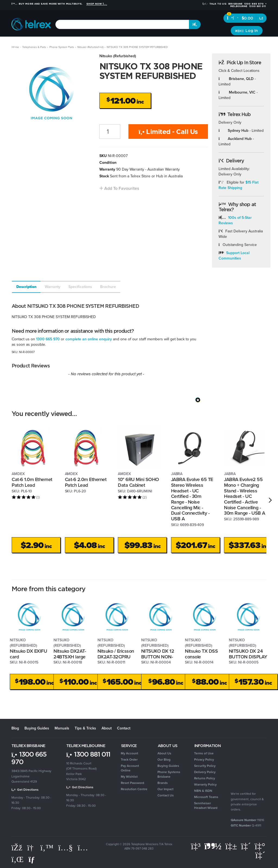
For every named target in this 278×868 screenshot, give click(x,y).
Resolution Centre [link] (134, 789)
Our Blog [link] (164, 760)
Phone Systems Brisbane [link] (169, 774)
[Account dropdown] (247, 31)
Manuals (62, 728)
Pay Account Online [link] (130, 768)
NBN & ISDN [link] (203, 791)
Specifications (80, 287)
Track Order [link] (129, 760)
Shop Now (97, 4)
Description (26, 287)
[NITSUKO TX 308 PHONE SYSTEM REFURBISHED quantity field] (110, 132)
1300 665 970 (48, 339)
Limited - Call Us (168, 132)
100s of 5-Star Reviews (235, 220)
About (107, 728)
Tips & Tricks (85, 728)
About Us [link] (164, 753)
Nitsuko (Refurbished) (118, 56)
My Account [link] (129, 753)
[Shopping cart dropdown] (261, 18)
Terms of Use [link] (204, 753)
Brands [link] (163, 783)
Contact (124, 728)
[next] (270, 500)
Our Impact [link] (165, 789)
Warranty (53, 287)
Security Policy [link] (205, 766)
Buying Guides (37, 728)
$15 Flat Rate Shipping (238, 185)
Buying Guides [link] (168, 766)
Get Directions (25, 790)
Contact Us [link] (166, 795)
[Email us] (33, 859)
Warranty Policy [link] (205, 784)
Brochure (108, 287)
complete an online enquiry (89, 339)
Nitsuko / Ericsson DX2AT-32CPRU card (116, 657)
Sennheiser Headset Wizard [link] (206, 805)
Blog (15, 728)
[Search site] (195, 24)
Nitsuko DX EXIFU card (28, 654)
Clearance (238, 43)
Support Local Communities (234, 256)
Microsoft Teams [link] (206, 797)
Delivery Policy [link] (205, 772)
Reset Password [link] (132, 783)
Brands (258, 43)
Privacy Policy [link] (204, 760)
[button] (119, 188)
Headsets (53, 43)
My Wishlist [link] (129, 777)
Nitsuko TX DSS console (201, 654)
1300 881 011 (88, 754)
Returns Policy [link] (205, 778)
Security (182, 43)
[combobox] (122, 24)
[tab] (26, 287)
